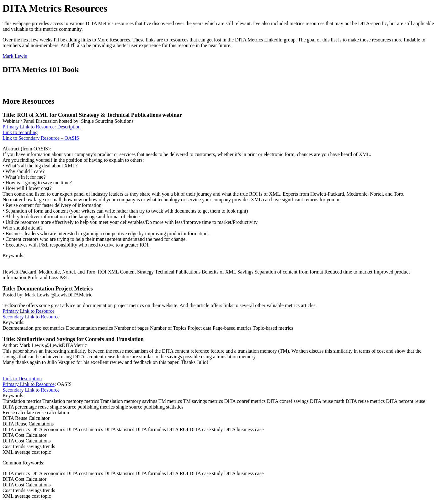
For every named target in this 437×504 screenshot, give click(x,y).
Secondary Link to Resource (31, 317)
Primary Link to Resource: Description (42, 127)
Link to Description (22, 379)
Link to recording (20, 132)
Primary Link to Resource (29, 311)
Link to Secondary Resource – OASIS (41, 138)
